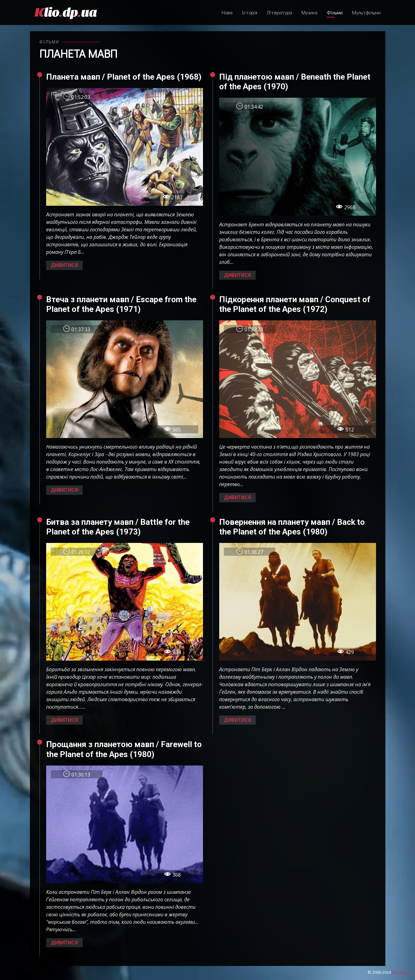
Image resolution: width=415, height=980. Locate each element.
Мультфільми (366, 12)
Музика (309, 12)
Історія (250, 12)
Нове (227, 12)
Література (279, 12)
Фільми (335, 12)
